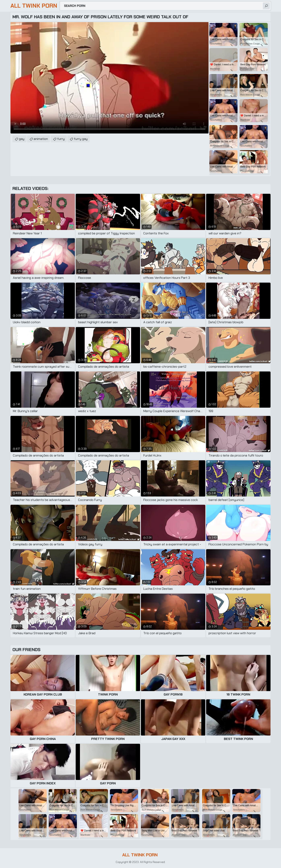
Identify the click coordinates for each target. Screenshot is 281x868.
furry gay (81, 139)
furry (61, 139)
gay (22, 139)
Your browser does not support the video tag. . (110, 78)
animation (41, 139)
